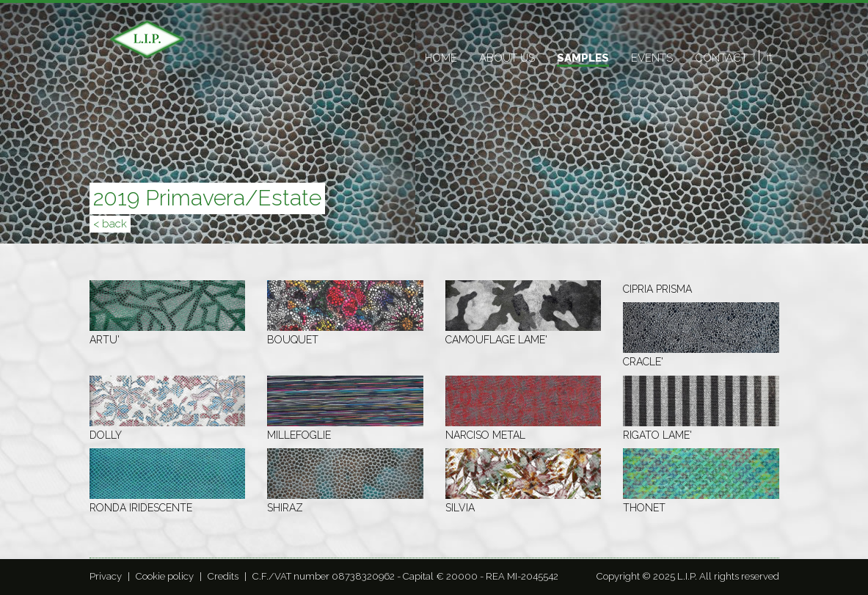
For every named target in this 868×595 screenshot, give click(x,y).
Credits (223, 576)
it (769, 57)
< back (110, 224)
